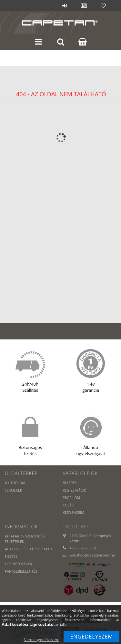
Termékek (14, 490)
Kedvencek (103, 5)
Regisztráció (75, 490)
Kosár (68, 505)
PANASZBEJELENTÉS (21, 571)
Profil (84, 5)
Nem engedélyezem (41, 640)
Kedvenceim (73, 513)
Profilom (71, 498)
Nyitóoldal (15, 483)
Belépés (65, 5)
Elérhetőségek (19, 564)
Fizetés (11, 556)
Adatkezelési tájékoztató (29, 549)
